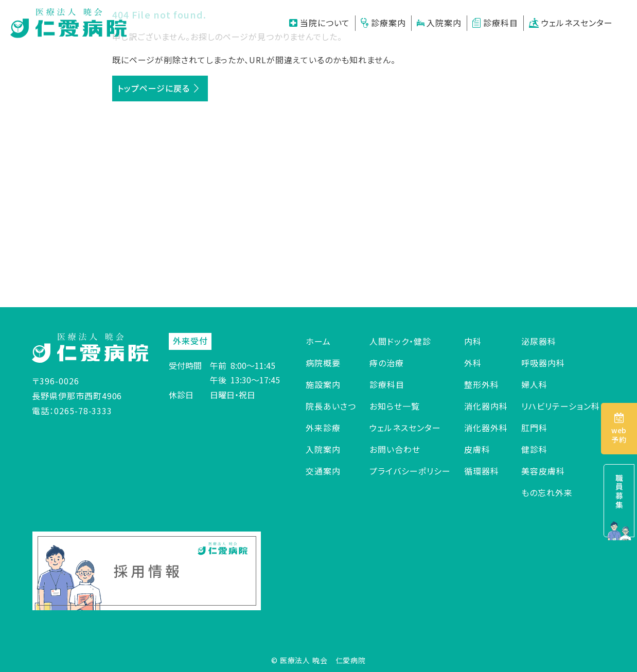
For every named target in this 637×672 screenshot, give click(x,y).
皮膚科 (477, 449)
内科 (473, 341)
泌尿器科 (539, 341)
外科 (473, 363)
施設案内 (323, 384)
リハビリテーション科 (561, 406)
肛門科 (534, 428)
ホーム (318, 341)
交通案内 (323, 471)
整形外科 (482, 384)
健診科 (534, 449)
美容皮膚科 (543, 471)
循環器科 (482, 471)
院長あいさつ (331, 406)
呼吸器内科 (543, 363)
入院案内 (439, 23)
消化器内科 (486, 406)
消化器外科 (486, 428)
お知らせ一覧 (395, 406)
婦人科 (534, 384)
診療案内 (383, 23)
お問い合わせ (395, 449)
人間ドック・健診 (400, 341)
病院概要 (323, 363)
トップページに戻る (154, 88)
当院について (320, 23)
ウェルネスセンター (571, 23)
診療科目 (495, 23)
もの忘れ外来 (547, 492)
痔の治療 (387, 363)
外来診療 (323, 428)
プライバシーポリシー (410, 471)
